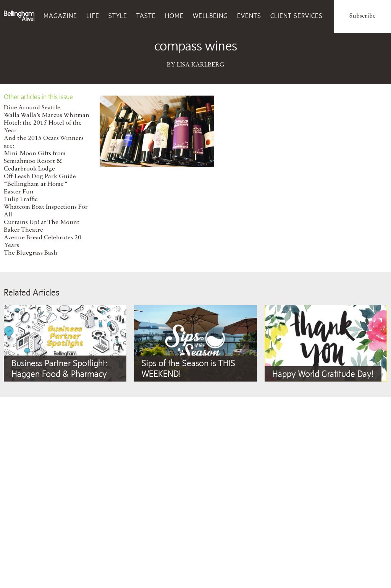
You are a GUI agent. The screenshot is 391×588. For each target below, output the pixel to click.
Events (249, 16)
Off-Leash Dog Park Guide (40, 177)
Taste (146, 16)
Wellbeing (210, 16)
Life (93, 16)
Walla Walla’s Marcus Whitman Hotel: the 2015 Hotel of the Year (47, 123)
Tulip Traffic (21, 200)
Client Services (296, 16)
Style (118, 16)
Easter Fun (19, 192)
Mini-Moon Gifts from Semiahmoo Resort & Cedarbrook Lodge (35, 161)
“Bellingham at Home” (36, 184)
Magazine (60, 16)
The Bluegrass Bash (31, 253)
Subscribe (363, 16)
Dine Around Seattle (32, 108)
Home (174, 16)
